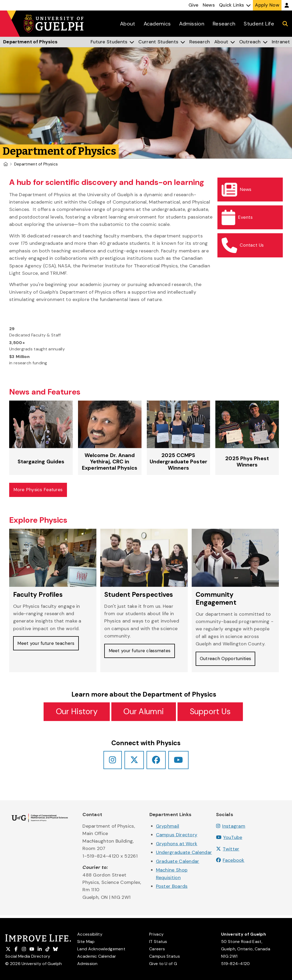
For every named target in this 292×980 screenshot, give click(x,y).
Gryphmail (168, 828)
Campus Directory (177, 837)
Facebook (230, 863)
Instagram (231, 828)
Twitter (228, 851)
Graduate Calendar (178, 864)
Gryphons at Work (177, 846)
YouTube (229, 840)
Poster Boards (172, 889)
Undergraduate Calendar (184, 855)
